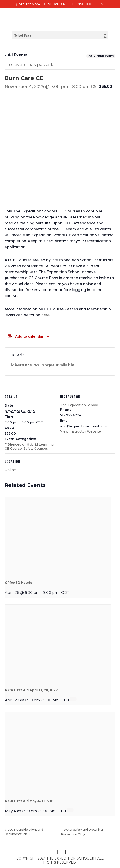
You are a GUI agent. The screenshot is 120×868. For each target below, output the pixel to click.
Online (10, 470)
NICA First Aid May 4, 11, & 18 (29, 801)
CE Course (13, 449)
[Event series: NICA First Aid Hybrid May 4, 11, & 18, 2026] (70, 810)
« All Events (16, 55)
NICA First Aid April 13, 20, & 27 (31, 690)
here (45, 315)
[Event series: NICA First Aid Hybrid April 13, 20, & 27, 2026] (73, 699)
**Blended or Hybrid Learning (29, 444)
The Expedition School (79, 405)
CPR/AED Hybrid (19, 583)
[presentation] (58, 537)
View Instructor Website (81, 431)
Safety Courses (36, 449)
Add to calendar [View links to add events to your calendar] (29, 336)
